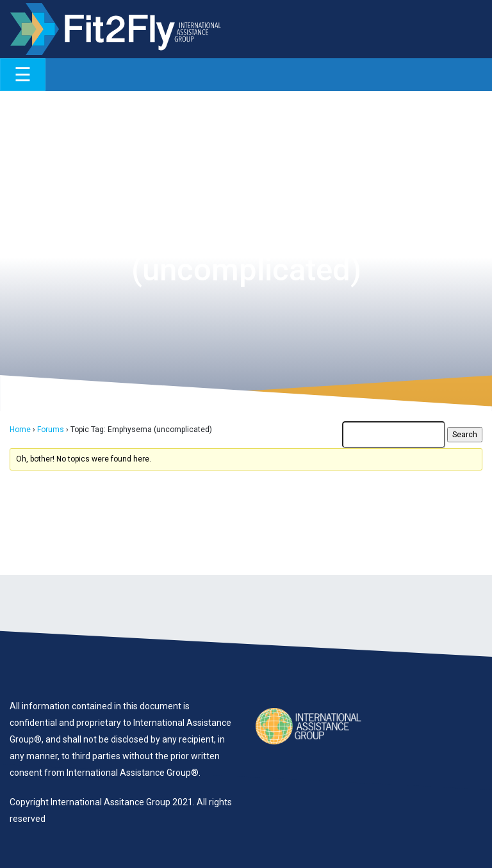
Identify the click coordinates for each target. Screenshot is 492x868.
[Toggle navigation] (23, 75)
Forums (51, 430)
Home (20, 430)
